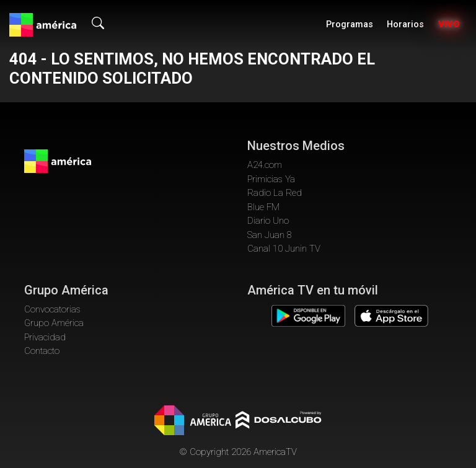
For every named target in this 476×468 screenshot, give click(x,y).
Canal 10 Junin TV (284, 249)
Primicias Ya (271, 179)
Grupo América (54, 323)
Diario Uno (268, 221)
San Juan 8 (270, 235)
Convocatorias (52, 309)
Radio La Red (275, 193)
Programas (350, 24)
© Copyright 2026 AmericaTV (238, 452)
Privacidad (45, 337)
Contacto (42, 351)
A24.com (265, 165)
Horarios (405, 24)
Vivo (449, 24)
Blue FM (263, 207)
